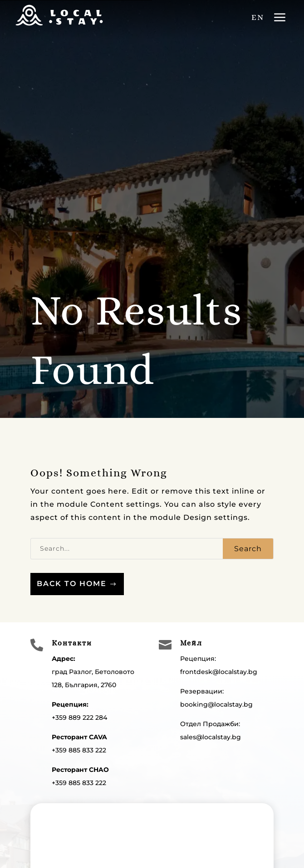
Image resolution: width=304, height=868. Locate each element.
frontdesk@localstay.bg (219, 672)
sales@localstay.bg (211, 737)
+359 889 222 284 (79, 718)
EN (258, 17)
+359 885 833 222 (79, 750)
